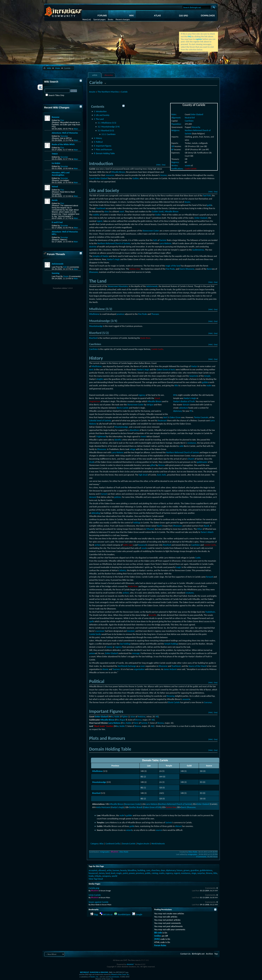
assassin (186, 699)
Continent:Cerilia (113, 844)
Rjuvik (206, 526)
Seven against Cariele (98, 902)
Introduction (100, 111)
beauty (123, 870)
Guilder (136, 178)
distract (178, 826)
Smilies (158, 936)
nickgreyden (105, 852)
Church (191, 459)
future (179, 870)
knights (100, 379)
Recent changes (123, 19)
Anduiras (142, 717)
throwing (171, 696)
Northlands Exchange (127, 666)
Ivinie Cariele (95, 895)
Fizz (62, 120)
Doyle (66, 276)
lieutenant (162, 421)
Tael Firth (207, 196)
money (109, 647)
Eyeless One (135, 269)
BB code (158, 933)
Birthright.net (198, 954)
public (148, 873)
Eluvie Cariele (174, 702)
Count (92, 178)
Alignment (176, 118)
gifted (153, 465)
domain (186, 405)
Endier (158, 215)
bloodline (132, 870)
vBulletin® (131, 964)
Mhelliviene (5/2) (107, 123)
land (108, 873)
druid (91, 462)
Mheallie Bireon (118, 172)
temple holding (171, 644)
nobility (96, 215)
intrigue (150, 405)
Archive (209, 954)
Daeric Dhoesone (187, 269)
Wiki (49, 68)
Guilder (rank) (158, 212)
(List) (89, 19)
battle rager (128, 545)
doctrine (93, 247)
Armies (174, 165)
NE (157, 717)
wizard (129, 830)
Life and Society (102, 115)
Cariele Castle (157, 349)
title (176, 385)
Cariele (124, 92)
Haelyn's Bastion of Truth (184, 401)
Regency (175, 162)
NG (152, 726)
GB (173, 146)
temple (207, 376)
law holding (125, 644)
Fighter (125, 717)
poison (92, 653)
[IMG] (157, 939)
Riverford (93, 338)
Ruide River (145, 338)
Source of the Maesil (197, 666)
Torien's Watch (207, 532)
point (125, 873)
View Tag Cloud (96, 879)
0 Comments (201, 857)
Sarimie (163, 240)
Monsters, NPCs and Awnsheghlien (61, 174)
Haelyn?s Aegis (113, 259)
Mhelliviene (94, 314)
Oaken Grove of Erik (152, 807)
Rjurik (159, 526)
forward (210, 577)
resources (110, 175)
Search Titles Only (55, 95)
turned (104, 494)
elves (107, 212)
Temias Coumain (201, 417)
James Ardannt (170, 669)
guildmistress (206, 870)
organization (139, 669)
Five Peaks (170, 269)
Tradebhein (210, 612)
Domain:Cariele (129, 844)
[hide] (158, 165)
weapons (106, 876)
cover (143, 666)
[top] (164, 165)
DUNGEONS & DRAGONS (99, 972)
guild (209, 205)
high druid (143, 475)
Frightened (101, 437)
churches (155, 870)
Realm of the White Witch (63, 144)
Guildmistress (198, 250)
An (112, 717)
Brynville (153, 615)
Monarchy (196, 127)
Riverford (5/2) (106, 131)
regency (142, 395)
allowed (102, 870)
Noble (117, 717)
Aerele (55, 200)
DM (175, 395)
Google (139, 914)
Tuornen (116, 669)
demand (93, 497)
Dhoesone (94, 272)
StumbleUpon (124, 914)
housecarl (142, 545)
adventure (183, 408)
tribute (98, 876)
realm (209, 385)
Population (176, 124)
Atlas (101, 844)
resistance (192, 443)
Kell (65, 267)
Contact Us (185, 954)
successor (100, 631)
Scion (133, 717)
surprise (201, 873)
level (113, 873)
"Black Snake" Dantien (103, 726)
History (98, 138)
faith (155, 240)
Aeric (91, 370)
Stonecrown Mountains (118, 286)
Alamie (105, 669)
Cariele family (95, 634)
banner (116, 870)
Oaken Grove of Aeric (166, 370)
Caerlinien (189, 121)
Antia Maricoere (103, 807)
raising (155, 873)
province (120, 314)
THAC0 (55, 154)
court (122, 212)
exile (181, 446)
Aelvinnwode (152, 286)
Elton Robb (124, 852)
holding (136, 523)
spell (91, 621)
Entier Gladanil (197, 114)
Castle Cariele (191, 169)
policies (118, 497)
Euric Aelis (162, 475)
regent (100, 221)
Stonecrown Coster (151, 231)
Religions (175, 130)
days (163, 870)
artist (109, 870)
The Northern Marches (108, 92)
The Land (99, 119)
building (141, 870)
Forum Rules (160, 945)
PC (191, 411)
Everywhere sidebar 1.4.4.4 (63, 288)
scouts (188, 165)
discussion (109, 75)
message (136, 653)
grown (186, 870)
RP (173, 150)
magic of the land (173, 266)
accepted (93, 870)
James (102, 873)
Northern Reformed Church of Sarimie (114, 243)
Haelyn (194, 366)
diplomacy (178, 411)
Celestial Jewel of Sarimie (100, 421)
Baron (209, 269)
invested (131, 631)
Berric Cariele (123, 408)
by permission (114, 977)
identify (118, 440)
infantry (123, 570)
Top (216, 954)
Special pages (99, 19)
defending (96, 513)
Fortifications (177, 169)
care (148, 870)
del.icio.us (108, 914)
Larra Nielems (165, 243)
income (164, 175)
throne (209, 873)
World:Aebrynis (158, 844)
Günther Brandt (136, 807)
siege (194, 873)
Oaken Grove (175, 417)
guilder (205, 382)
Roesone (56, 117)
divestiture (134, 430)
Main (85, 19)
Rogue (123, 720)
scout (144, 548)
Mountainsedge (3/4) (109, 127)
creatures (190, 593)
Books (111, 19)
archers (126, 593)
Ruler (174, 114)
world (114, 876)
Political (98, 142)
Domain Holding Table (104, 153)
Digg (96, 914)
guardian (195, 870)
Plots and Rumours (103, 150)
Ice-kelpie (56, 163)
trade (91, 876)
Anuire (92, 92)
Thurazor (155, 314)
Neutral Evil (190, 118)
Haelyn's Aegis (143, 370)
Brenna (161, 465)
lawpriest (193, 376)
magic (179, 567)
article (95, 75)
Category (94, 844)
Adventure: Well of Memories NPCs (65, 233)
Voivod (55, 187)
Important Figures (103, 146)
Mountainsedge (96, 326)
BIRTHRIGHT (84, 972)
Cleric (136, 723)
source (159, 830)
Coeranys (208, 702)
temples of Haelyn (101, 256)
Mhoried (150, 529)
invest (143, 437)
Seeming (56, 273)
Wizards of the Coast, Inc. (120, 974)
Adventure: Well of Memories (65, 133)
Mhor (200, 529)
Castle (198, 558)
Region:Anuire (143, 844)
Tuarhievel (101, 208)
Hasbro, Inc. (94, 977)
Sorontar (64, 136)
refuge (133, 449)
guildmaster (202, 462)
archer (97, 545)
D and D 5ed (57, 222)
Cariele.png (94, 888)
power (132, 873)
